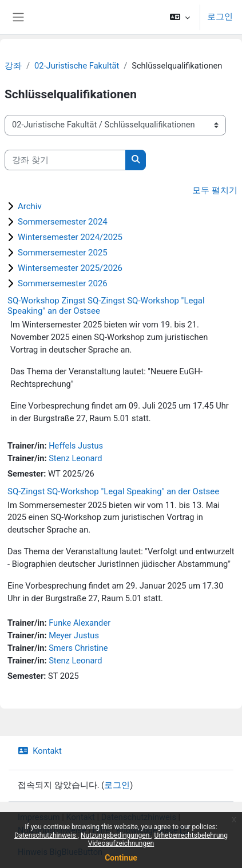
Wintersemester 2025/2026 (70, 268)
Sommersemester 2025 (63, 253)
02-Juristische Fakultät (77, 66)
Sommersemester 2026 (63, 283)
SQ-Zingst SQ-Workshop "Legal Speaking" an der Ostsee (113, 491)
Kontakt (40, 751)
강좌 (13, 66)
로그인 (220, 17)
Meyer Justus (74, 635)
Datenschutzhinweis (46, 835)
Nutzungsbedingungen (116, 835)
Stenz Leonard (75, 458)
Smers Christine (78, 648)
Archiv (30, 206)
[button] (180, 17)
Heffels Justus (76, 446)
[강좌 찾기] (65, 160)
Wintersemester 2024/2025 (70, 237)
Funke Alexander (80, 623)
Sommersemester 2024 (63, 222)
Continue (121, 858)
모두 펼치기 (215, 190)
